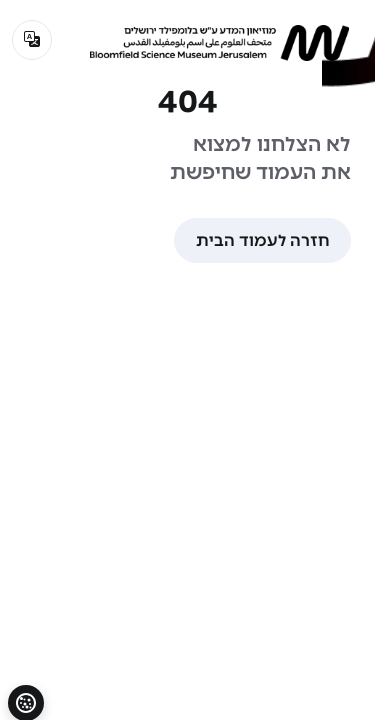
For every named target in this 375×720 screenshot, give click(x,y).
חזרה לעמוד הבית (262, 240)
